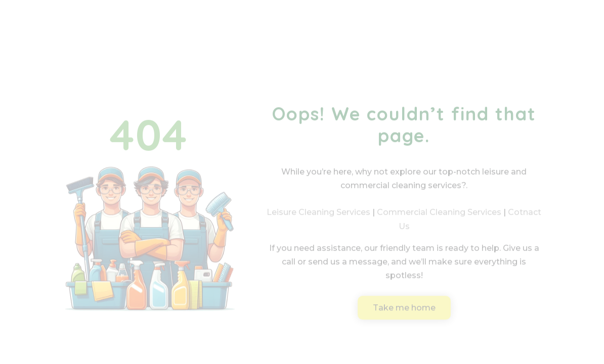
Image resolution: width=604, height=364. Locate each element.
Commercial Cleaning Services (439, 219)
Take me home (404, 314)
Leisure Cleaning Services (318, 219)
